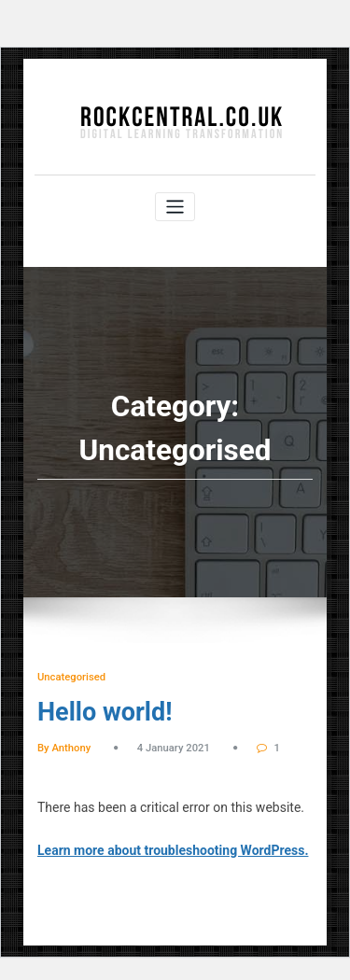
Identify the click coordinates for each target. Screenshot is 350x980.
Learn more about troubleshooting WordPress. (173, 850)
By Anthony (64, 748)
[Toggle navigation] (175, 207)
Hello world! (105, 712)
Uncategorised (71, 677)
